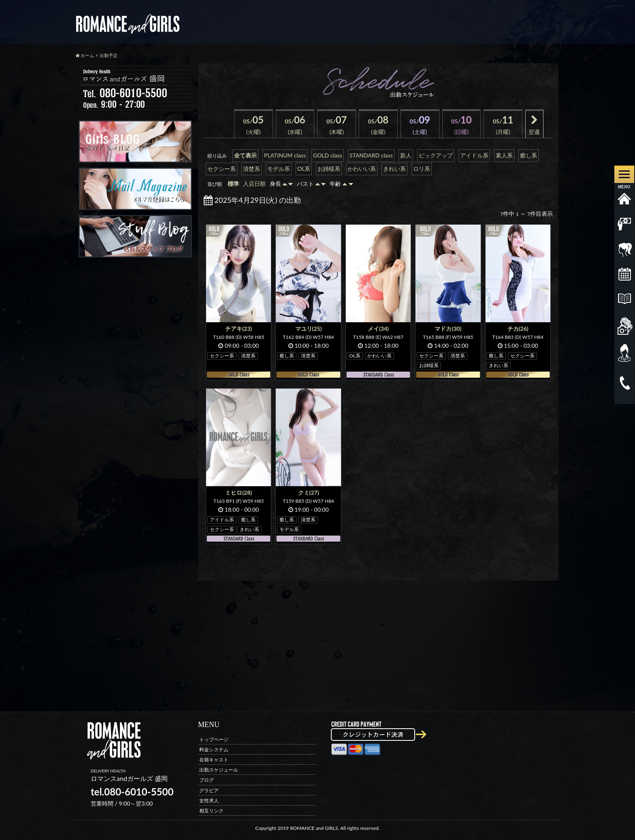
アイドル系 (474, 155)
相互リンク (211, 810)
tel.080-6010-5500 (132, 792)
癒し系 (528, 155)
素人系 (504, 155)
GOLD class (328, 155)
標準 (233, 184)
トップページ (214, 739)
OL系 (304, 169)
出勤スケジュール (219, 770)
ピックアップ (436, 155)
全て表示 (245, 155)
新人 (406, 155)
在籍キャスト (214, 759)
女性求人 (209, 800)
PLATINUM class (285, 155)
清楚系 (251, 169)
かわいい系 (362, 169)
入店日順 (254, 184)
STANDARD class (371, 155)
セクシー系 (222, 169)
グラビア (209, 790)
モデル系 (279, 169)
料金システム (214, 749)
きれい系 (394, 169)
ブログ (207, 780)
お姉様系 (329, 169)
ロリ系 (422, 169)
